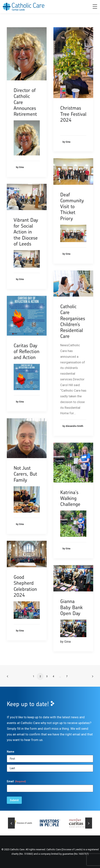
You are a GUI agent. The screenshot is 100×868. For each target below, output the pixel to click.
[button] (27, 54)
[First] (50, 759)
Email (16, 782)
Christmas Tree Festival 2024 (73, 114)
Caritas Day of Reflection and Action (27, 351)
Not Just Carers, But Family (25, 474)
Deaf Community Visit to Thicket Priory (72, 206)
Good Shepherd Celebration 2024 (25, 586)
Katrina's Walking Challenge (70, 498)
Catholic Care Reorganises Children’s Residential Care (73, 321)
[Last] (50, 768)
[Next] (89, 823)
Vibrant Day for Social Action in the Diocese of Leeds (26, 232)
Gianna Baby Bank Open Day (71, 607)
